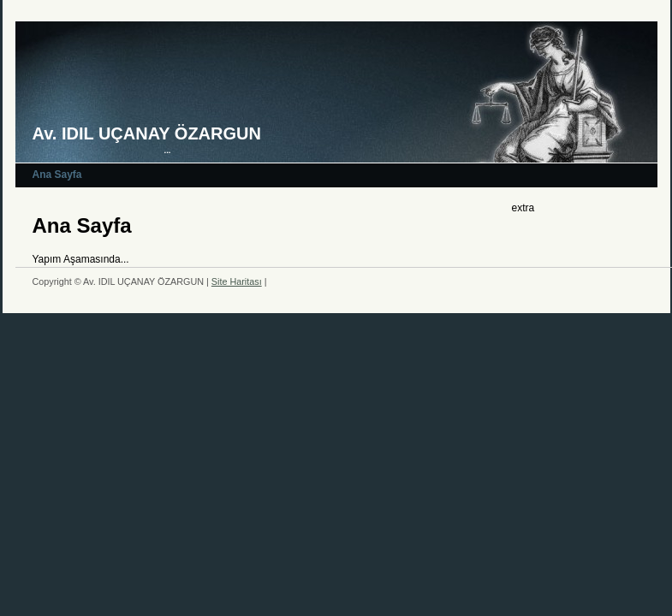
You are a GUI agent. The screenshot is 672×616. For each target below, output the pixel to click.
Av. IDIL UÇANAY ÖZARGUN (147, 133)
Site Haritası (237, 281)
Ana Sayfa (57, 175)
